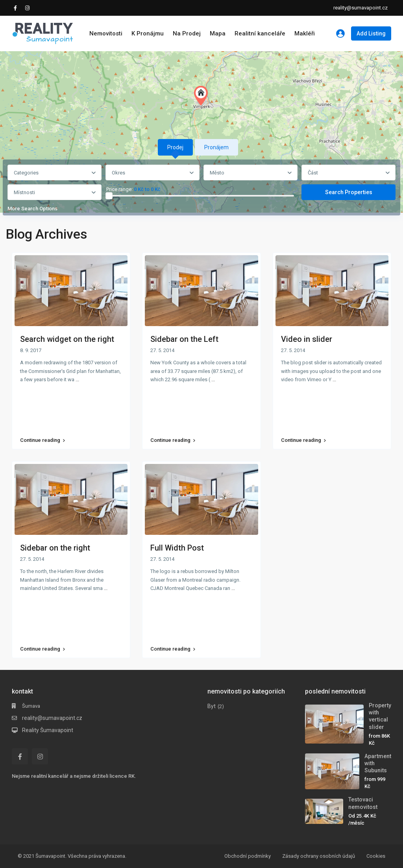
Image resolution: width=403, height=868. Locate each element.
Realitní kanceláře (260, 33)
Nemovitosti (106, 33)
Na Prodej (187, 33)
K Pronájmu (148, 33)
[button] (203, 96)
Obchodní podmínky (248, 856)
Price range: (119, 189)
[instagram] (28, 8)
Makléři (305, 33)
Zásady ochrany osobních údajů (319, 856)
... (77, 379)
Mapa (218, 33)
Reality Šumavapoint (48, 730)
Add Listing (371, 33)
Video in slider (307, 339)
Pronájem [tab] (216, 147)
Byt (212, 706)
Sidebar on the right (55, 548)
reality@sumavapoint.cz (52, 718)
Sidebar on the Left (184, 339)
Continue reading (43, 440)
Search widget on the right (67, 339)
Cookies (376, 856)
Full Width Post (177, 548)
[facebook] (17, 8)
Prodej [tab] (175, 147)
